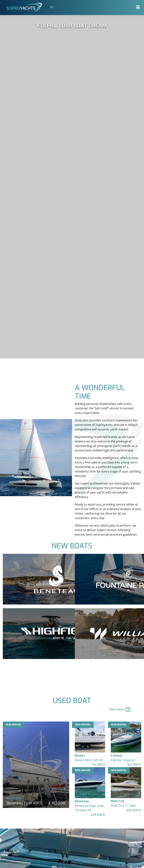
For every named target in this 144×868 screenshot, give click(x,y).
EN (47, 8)
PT (52, 8)
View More (120, 709)
